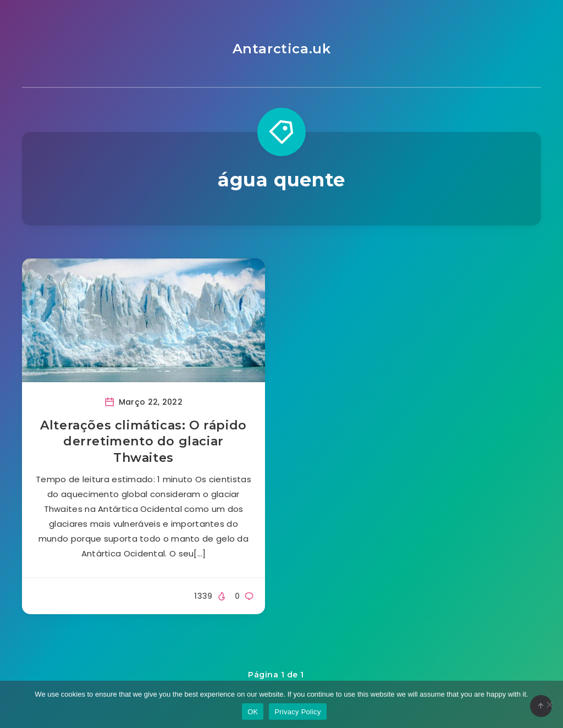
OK (253, 712)
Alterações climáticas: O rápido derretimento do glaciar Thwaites (143, 442)
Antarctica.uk (282, 49)
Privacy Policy (297, 712)
